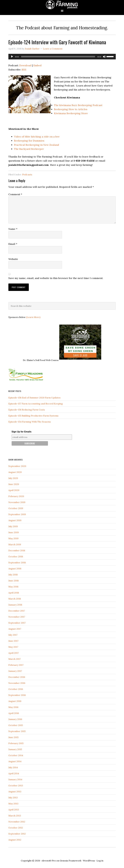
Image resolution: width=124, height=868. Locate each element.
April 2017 (14, 653)
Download (25, 65)
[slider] (58, 57)
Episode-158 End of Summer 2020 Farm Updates (34, 398)
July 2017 (13, 635)
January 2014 (15, 779)
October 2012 (16, 828)
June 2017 (13, 641)
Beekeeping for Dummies (29, 141)
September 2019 (17, 514)
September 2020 (17, 466)
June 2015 (13, 737)
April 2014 (14, 773)
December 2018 (17, 550)
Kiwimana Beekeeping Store (71, 113)
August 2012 (15, 840)
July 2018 (13, 575)
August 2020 (15, 472)
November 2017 (17, 617)
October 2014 (16, 755)
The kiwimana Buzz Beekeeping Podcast (78, 105)
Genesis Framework (70, 861)
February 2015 (16, 743)
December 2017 (17, 611)
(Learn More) (33, 317)
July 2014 (13, 767)
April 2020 (14, 490)
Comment (15, 194)
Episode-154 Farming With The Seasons (30, 422)
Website (13, 259)
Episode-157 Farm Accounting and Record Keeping (36, 404)
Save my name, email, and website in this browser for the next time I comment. (56, 278)
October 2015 (16, 725)
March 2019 (15, 544)
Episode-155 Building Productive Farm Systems (33, 416)
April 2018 (14, 593)
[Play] (12, 57)
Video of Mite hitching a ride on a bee (37, 137)
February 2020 (16, 496)
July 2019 (13, 526)
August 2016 (15, 701)
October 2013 (16, 785)
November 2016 (17, 683)
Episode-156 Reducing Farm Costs (27, 410)
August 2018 (15, 569)
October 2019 (16, 508)
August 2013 (15, 791)
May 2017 (13, 647)
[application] (62, 57)
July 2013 (13, 798)
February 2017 (16, 665)
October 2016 (16, 689)
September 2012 (17, 834)
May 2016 (13, 707)
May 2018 (13, 587)
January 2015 (15, 749)
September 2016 (17, 695)
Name (13, 229)
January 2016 (15, 719)
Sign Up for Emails (22, 432)
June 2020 (14, 484)
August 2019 (15, 520)
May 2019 (13, 538)
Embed (37, 65)
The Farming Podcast (62, 5)
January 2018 (15, 605)
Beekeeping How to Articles (71, 109)
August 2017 (15, 629)
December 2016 (17, 677)
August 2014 (15, 761)
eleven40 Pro (49, 861)
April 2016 (14, 713)
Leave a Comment (53, 49)
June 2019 (14, 532)
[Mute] (104, 57)
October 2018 (16, 556)
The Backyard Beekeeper (29, 149)
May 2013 (13, 804)
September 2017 (17, 623)
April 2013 (14, 810)
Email (13, 244)
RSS (24, 70)
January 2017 (15, 671)
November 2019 (17, 502)
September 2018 (17, 563)
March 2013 (15, 816)
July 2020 (13, 478)
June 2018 (13, 581)
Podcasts (27, 174)
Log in (100, 861)
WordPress (89, 861)
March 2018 (15, 599)
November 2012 (17, 822)
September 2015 (17, 731)
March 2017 (15, 659)
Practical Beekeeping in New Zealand (36, 145)
